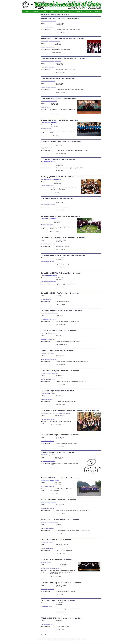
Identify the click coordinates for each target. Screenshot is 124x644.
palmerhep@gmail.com (46, 607)
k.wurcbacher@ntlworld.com (48, 589)
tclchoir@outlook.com (46, 129)
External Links (62, 12)
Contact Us (88, 12)
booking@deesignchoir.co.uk (48, 339)
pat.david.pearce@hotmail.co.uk (49, 87)
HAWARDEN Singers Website (48, 455)
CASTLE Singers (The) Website (49, 101)
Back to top (44, 634)
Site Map (74, 639)
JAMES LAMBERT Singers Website (50, 480)
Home (26, 12)
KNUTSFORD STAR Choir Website (50, 522)
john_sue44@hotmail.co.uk (47, 441)
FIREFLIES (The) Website (47, 353)
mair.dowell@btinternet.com (48, 186)
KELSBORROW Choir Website (49, 502)
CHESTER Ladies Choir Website (49, 123)
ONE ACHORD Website (47, 542)
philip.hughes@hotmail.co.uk (48, 486)
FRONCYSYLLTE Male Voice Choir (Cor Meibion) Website (55, 413)
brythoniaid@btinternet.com (47, 47)
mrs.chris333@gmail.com (47, 548)
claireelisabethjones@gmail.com (49, 359)
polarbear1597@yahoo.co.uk (48, 379)
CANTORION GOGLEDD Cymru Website (51, 61)
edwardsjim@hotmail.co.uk (47, 508)
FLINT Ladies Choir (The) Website (49, 373)
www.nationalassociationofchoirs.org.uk (63, 639)
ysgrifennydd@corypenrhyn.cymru (49, 319)
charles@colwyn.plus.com (47, 225)
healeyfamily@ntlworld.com (47, 528)
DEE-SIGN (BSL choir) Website (49, 333)
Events (44, 12)
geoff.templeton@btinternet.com (49, 282)
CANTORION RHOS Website (48, 81)
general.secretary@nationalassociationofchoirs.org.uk (63, 640)
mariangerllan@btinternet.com (48, 205)
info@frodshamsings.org (47, 399)
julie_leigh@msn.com (46, 107)
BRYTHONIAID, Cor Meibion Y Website (51, 41)
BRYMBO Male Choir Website (48, 21)
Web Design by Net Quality (82, 639)
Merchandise (71, 12)
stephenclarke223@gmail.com (48, 461)
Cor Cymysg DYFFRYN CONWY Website (51, 179)
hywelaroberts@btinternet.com (48, 67)
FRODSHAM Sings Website (48, 393)
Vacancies (97, 12)
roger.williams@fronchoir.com (48, 419)
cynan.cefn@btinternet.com (47, 27)
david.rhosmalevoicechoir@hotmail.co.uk (51, 568)
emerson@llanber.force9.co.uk (48, 244)
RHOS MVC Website (46, 562)
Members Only (79, 12)
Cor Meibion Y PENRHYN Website (49, 313)
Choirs (53, 12)
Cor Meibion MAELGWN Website (49, 275)
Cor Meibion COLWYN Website (49, 219)
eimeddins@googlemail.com (48, 262)
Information (35, 12)
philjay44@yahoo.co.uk (46, 148)
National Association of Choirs (44, 639)
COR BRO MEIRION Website (48, 162)
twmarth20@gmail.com (46, 299)
